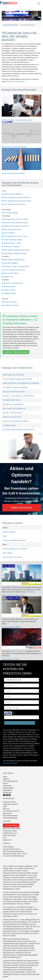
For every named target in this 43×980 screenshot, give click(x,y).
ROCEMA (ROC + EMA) (12, 243)
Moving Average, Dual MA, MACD (16, 219)
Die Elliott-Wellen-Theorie (12, 400)
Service (6, 783)
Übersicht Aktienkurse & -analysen (15, 549)
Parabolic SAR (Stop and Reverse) (16, 226)
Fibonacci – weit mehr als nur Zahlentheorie (18, 396)
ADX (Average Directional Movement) (17, 197)
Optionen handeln (9, 532)
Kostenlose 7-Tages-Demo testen (16, 352)
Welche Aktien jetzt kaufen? (13, 557)
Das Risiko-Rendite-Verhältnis (14, 173)
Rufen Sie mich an (9, 835)
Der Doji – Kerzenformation (12, 413)
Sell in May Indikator (11, 213)
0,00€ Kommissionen (17, 82)
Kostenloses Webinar (10, 804)
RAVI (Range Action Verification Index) (17, 201)
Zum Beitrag (30, 592)
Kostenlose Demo (9, 802)
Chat (5, 838)
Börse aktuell (7, 553)
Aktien (5, 777)
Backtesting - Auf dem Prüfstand (15, 147)
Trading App (7, 793)
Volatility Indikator (10, 293)
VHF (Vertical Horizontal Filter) (15, 204)
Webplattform (8, 790)
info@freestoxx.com (10, 833)
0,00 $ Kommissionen (11, 781)
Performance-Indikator (12, 247)
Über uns (6, 809)
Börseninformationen (11, 25)
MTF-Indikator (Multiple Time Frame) (17, 250)
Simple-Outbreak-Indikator (13, 240)
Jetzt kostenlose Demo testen (20, 723)
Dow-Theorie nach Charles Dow (14, 408)
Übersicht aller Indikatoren (13, 194)
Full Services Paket (10, 831)
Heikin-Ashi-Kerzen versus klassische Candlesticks (21, 383)
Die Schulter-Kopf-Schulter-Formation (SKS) (19, 430)
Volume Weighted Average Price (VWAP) (17, 379)
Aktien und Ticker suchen (12, 829)
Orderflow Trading (9, 425)
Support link (7, 840)
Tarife (5, 536)
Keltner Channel (10, 290)
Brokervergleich (8, 788)
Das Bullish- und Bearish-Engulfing (15, 387)
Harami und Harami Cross (12, 417)
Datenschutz (7, 813)
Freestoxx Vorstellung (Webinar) (14, 540)
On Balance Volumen (11, 305)
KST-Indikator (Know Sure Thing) (16, 236)
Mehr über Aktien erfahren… (12, 627)
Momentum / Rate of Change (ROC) (17, 266)
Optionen (6, 779)
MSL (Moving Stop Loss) (13, 229)
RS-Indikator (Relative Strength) (15, 253)
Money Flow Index (10, 302)
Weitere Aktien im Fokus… (11, 659)
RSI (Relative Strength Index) (14, 260)
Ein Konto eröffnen (11, 825)
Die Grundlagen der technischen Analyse (18, 120)
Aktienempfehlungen (10, 818)
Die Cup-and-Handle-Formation (14, 392)
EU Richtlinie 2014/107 (11, 811)
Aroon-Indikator (9, 233)
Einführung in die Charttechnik (14, 375)
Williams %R (8, 277)
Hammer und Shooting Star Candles (16, 421)
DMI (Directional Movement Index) (16, 223)
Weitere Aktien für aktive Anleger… (14, 595)
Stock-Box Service (18, 651)
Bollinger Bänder (10, 287)
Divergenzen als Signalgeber (13, 404)
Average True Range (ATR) (13, 283)
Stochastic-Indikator (11, 263)
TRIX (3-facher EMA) (11, 273)
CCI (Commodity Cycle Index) (14, 270)
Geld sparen (7, 786)
